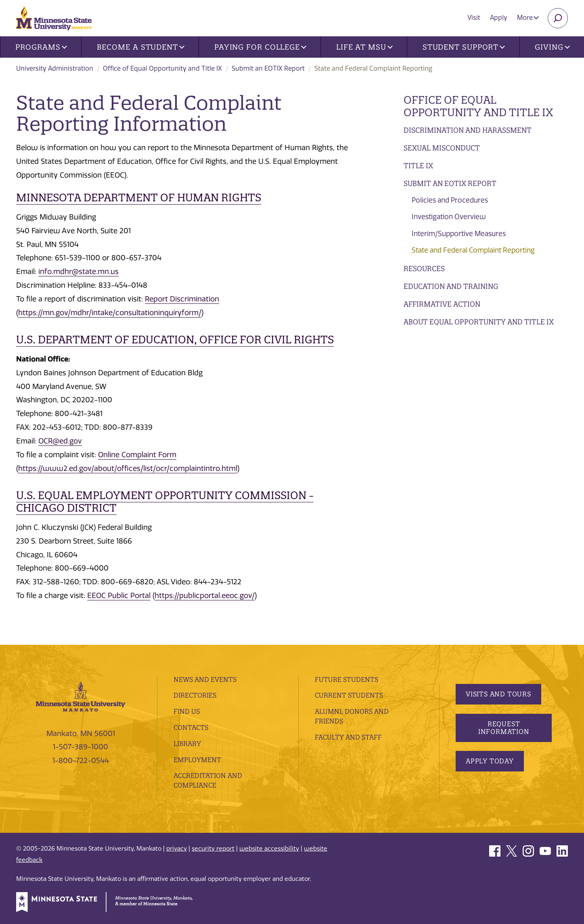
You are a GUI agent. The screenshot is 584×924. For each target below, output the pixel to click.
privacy (177, 849)
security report (213, 849)
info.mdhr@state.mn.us (78, 272)
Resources (424, 269)
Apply (499, 18)
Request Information (504, 728)
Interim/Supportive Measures (459, 234)
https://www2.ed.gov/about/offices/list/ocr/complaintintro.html (128, 468)
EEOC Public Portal (119, 596)
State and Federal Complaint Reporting (473, 250)
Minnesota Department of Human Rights (139, 198)
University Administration (55, 68)
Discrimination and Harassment (468, 130)
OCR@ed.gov (60, 441)
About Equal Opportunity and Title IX (479, 322)
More (528, 18)
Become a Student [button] (141, 47)
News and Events (205, 679)
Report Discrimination (182, 299)
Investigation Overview (449, 217)
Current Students (349, 695)
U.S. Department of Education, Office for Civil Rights (175, 340)
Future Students (346, 679)
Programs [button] (41, 47)
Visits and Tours (498, 694)
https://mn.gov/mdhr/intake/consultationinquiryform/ (110, 313)
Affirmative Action (442, 304)
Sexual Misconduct (442, 148)
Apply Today (490, 761)
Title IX (418, 166)
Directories (195, 695)
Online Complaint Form (137, 455)
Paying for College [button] (260, 47)
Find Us (187, 711)
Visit (474, 18)
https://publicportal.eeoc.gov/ (205, 596)
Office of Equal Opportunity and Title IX (162, 68)
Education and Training (451, 286)
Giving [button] (552, 47)
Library (187, 744)
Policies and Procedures (450, 200)
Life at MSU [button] (364, 47)
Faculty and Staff (348, 737)
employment (197, 760)
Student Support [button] (464, 47)
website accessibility (269, 849)
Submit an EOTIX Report (268, 68)
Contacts (191, 727)
